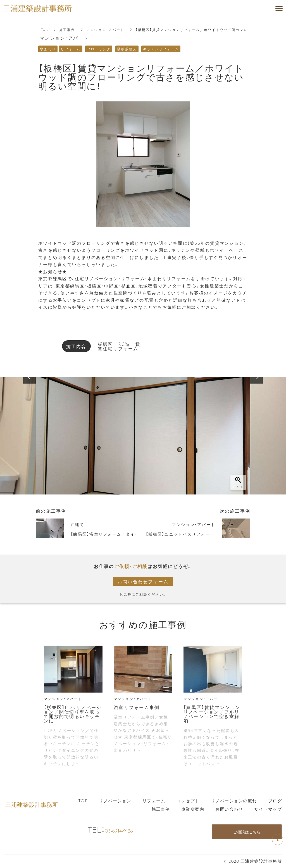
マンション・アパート (105, 30)
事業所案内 (193, 809)
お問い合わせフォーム (143, 581)
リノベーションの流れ (234, 801)
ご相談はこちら (247, 832)
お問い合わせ (229, 809)
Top (45, 30)
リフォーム (154, 801)
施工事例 (67, 30)
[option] (143, 436)
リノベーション (115, 801)
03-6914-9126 (125, 829)
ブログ (275, 801)
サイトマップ (268, 809)
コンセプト (188, 801)
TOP (83, 801)
